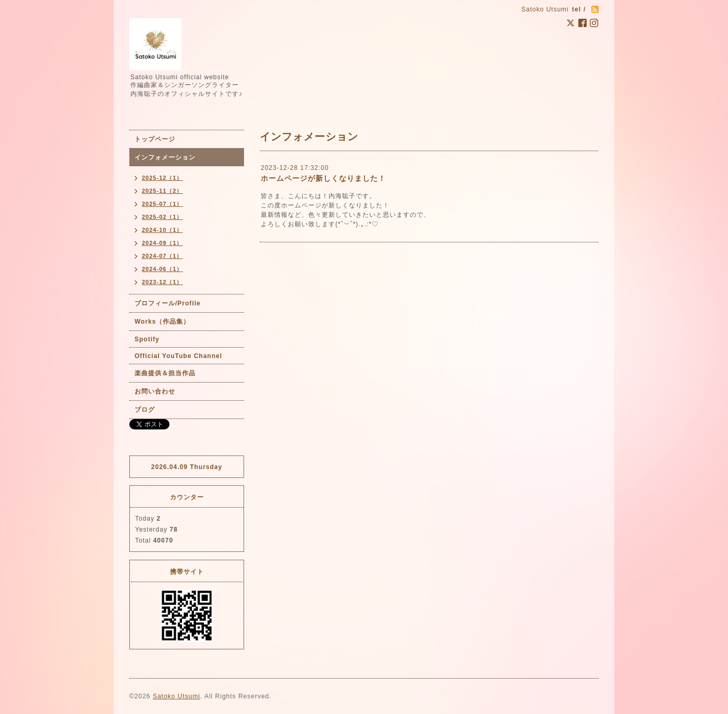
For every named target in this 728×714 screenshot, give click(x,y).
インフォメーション (165, 157)
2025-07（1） (162, 204)
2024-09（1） (162, 243)
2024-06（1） (162, 269)
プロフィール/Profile (168, 303)
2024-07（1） (162, 256)
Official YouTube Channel (178, 356)
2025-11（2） (162, 191)
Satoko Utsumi (177, 696)
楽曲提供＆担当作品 (165, 373)
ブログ (145, 410)
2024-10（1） (162, 230)
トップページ (155, 139)
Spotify (147, 339)
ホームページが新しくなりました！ (323, 178)
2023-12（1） (162, 282)
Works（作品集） (162, 322)
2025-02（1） (162, 217)
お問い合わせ (155, 391)
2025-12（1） (162, 178)
